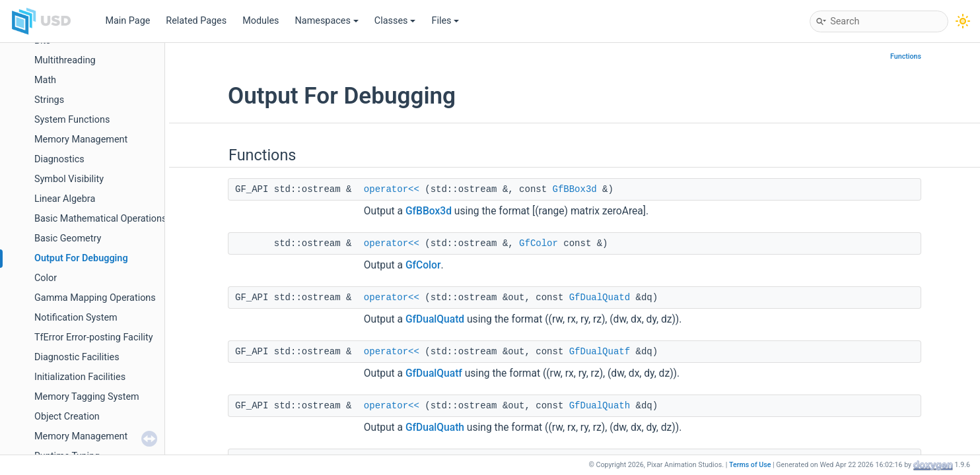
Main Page (127, 21)
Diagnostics (59, 159)
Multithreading (65, 60)
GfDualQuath (600, 406)
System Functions (72, 120)
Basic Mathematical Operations (100, 219)
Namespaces (327, 21)
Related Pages (196, 21)
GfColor (539, 243)
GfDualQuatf (600, 352)
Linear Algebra (65, 199)
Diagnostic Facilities (77, 357)
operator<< (392, 189)
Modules (261, 21)
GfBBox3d (575, 189)
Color (46, 278)
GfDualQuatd (600, 298)
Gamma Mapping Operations (95, 298)
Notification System (76, 318)
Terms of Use (750, 465)
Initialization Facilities (80, 377)
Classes (395, 21)
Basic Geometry (68, 238)
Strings (49, 100)
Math (45, 80)
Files (445, 21)
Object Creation (67, 417)
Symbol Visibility (69, 179)
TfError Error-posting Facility (94, 337)
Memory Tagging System (87, 397)
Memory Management (81, 140)
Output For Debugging (81, 258)
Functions (906, 56)
